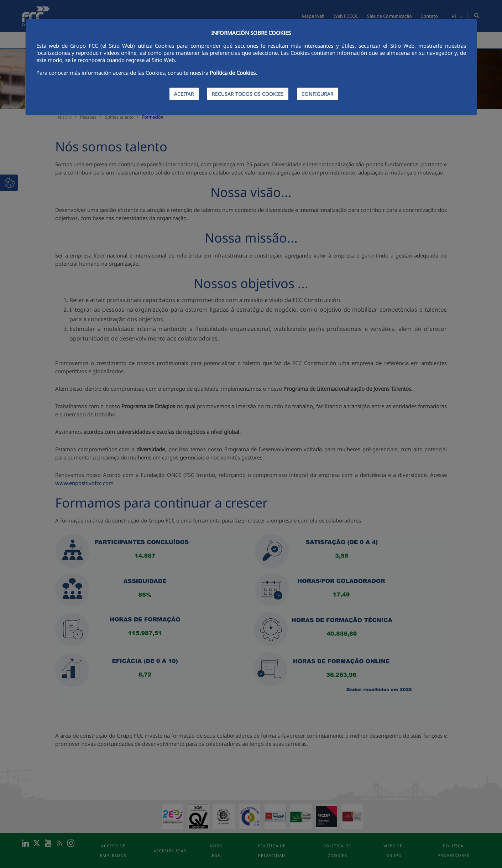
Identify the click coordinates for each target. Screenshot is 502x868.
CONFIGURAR (318, 94)
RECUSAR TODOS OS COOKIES (248, 94)
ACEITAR (184, 94)
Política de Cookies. (233, 73)
